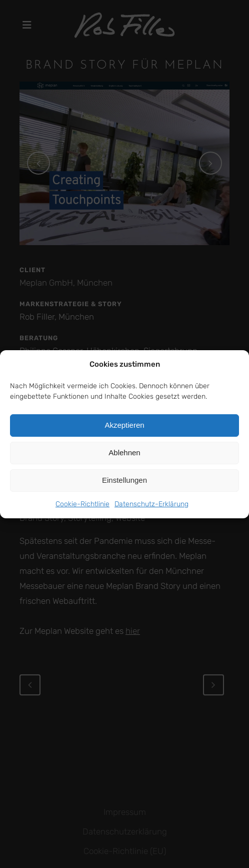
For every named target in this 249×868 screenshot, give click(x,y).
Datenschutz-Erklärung (151, 504)
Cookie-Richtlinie (82, 504)
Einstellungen (124, 480)
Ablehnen (124, 453)
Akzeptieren (124, 425)
